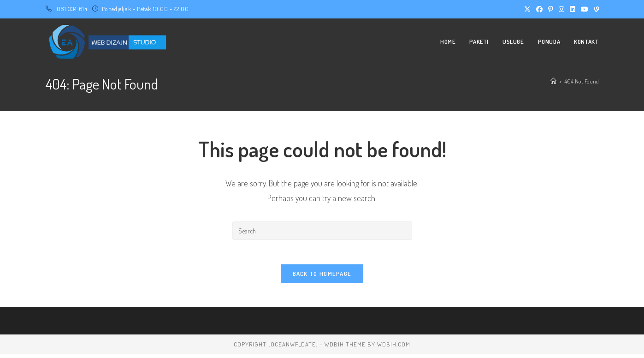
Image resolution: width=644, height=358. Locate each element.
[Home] (553, 81)
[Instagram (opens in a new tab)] (561, 9)
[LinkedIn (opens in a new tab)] (573, 9)
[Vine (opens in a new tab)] (595, 9)
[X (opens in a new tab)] (527, 9)
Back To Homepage (322, 277)
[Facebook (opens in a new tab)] (539, 9)
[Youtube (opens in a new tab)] (585, 9)
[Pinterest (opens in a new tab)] (551, 9)
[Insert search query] (322, 231)
